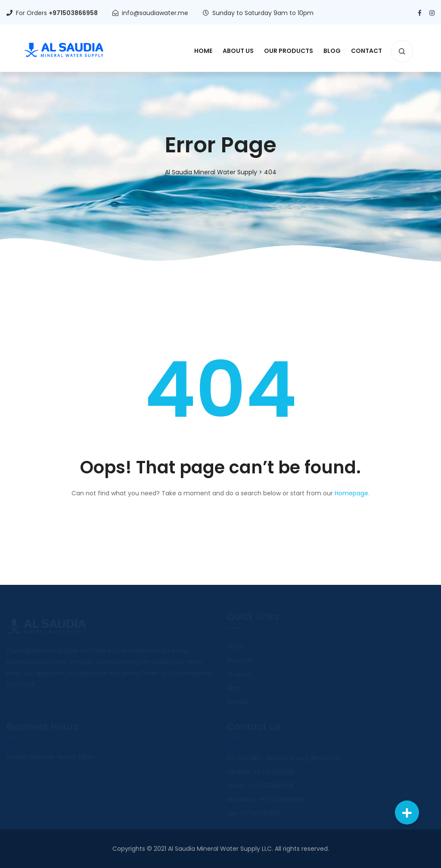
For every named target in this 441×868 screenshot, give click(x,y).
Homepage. (352, 493)
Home (203, 51)
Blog (332, 51)
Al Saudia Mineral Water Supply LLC (220, 849)
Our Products (289, 51)
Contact (366, 51)
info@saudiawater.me (155, 13)
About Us (238, 51)
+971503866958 (73, 13)
